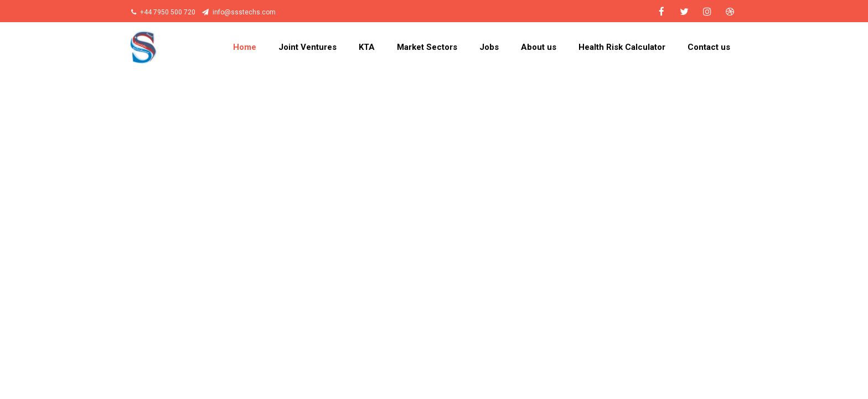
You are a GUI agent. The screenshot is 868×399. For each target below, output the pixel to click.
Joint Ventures (308, 47)
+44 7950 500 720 (163, 12)
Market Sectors (427, 47)
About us (539, 47)
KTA (367, 47)
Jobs (489, 47)
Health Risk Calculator (622, 47)
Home (245, 47)
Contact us (709, 47)
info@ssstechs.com (239, 12)
